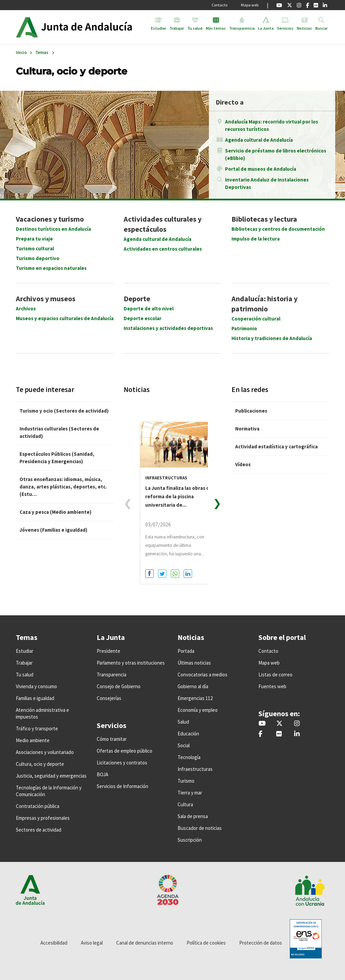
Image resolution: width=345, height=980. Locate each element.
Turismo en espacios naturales (51, 268)
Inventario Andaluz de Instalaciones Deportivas (267, 183)
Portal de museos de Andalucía (261, 169)
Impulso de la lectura (256, 239)
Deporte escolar (143, 318)
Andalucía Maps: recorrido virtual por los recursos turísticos (272, 125)
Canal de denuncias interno (145, 943)
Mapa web (250, 5)
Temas (42, 52)
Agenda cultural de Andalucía (259, 140)
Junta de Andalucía (27, 27)
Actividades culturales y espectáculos (163, 224)
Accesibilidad (54, 943)
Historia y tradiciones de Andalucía (272, 338)
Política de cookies (206, 943)
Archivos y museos (46, 299)
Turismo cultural (35, 248)
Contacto (219, 5)
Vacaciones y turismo (50, 219)
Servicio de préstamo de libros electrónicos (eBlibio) (276, 154)
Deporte (137, 299)
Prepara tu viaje (34, 239)
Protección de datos (261, 943)
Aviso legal (92, 943)
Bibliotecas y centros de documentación (278, 229)
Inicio (93, 27)
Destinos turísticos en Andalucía (53, 229)
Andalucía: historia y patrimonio (264, 304)
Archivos (26, 309)
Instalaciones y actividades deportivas (168, 328)
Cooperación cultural (256, 319)
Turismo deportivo (38, 258)
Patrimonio (244, 328)
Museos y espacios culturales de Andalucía (65, 318)
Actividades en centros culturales (163, 249)
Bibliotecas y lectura (264, 219)
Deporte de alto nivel (149, 309)
